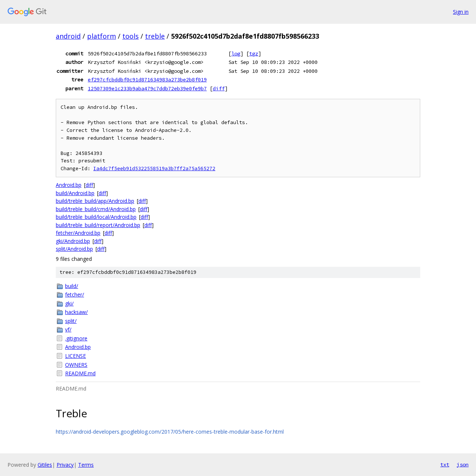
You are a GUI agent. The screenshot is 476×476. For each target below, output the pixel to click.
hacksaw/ (76, 312)
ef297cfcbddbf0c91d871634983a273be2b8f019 (147, 80)
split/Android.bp (74, 249)
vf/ (68, 329)
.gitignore (76, 338)
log (236, 54)
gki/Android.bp (73, 241)
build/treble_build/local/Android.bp (96, 217)
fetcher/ (75, 294)
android (68, 36)
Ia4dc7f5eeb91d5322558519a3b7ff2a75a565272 (154, 169)
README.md (80, 373)
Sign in (461, 12)
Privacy (65, 465)
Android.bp (69, 185)
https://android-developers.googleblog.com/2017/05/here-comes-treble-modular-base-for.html (170, 432)
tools (131, 36)
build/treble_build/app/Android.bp (95, 201)
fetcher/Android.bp (78, 233)
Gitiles (45, 465)
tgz (254, 54)
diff (219, 88)
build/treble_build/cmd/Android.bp (96, 209)
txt (445, 464)
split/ (71, 321)
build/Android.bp (75, 193)
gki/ (69, 303)
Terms (86, 465)
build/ (72, 286)
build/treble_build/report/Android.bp (98, 225)
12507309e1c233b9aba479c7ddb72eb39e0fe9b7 (147, 88)
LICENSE (75, 356)
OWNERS (76, 365)
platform (102, 36)
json (463, 464)
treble (155, 36)
